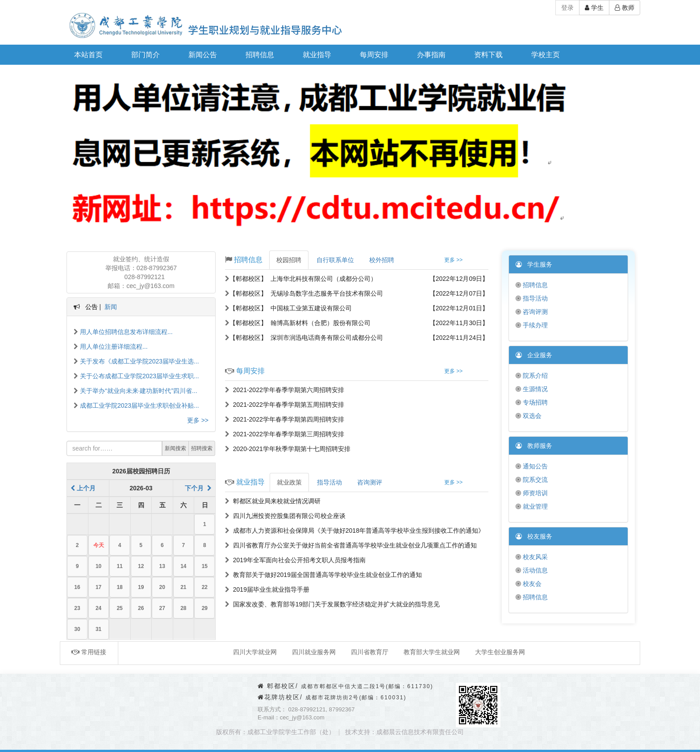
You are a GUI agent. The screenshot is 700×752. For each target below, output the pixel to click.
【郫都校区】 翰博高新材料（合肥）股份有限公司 (298, 323)
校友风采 (532, 557)
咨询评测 (532, 312)
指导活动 (532, 298)
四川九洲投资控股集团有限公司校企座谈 (285, 516)
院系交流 (532, 480)
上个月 (83, 488)
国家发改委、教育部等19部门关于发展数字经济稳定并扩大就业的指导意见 (332, 604)
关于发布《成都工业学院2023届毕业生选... (136, 361)
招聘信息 (260, 55)
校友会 (529, 584)
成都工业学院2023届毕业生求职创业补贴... (136, 405)
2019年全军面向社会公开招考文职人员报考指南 (295, 560)
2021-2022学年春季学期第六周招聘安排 (285, 390)
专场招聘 (532, 402)
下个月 (198, 488)
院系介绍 (532, 376)
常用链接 (89, 652)
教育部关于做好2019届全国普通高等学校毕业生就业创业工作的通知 (323, 575)
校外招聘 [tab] (382, 260)
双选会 (529, 416)
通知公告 (532, 466)
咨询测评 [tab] (370, 482)
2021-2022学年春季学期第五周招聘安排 (285, 405)
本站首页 (88, 55)
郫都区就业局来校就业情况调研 (273, 501)
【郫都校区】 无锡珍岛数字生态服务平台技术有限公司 (304, 293)
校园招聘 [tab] (289, 260)
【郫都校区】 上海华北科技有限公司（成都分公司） (301, 279)
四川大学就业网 (255, 652)
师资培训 (532, 493)
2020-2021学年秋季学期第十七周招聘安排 (288, 449)
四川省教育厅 (370, 652)
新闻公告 (203, 55)
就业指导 (317, 55)
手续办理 (532, 325)
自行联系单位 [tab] (335, 260)
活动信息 (532, 570)
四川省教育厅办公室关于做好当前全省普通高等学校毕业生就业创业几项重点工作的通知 (351, 545)
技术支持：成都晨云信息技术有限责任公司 (404, 732)
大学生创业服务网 (500, 652)
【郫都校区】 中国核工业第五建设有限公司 (288, 308)
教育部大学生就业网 (432, 652)
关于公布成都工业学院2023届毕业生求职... (136, 376)
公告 (92, 307)
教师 (625, 8)
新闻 (111, 307)
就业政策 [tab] (289, 482)
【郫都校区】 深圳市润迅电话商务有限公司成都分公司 (304, 338)
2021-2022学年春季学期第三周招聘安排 (285, 434)
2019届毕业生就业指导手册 (267, 589)
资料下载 (488, 55)
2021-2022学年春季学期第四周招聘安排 (285, 419)
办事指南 (431, 55)
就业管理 (532, 506)
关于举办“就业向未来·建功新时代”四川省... (135, 391)
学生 (594, 8)
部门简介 (146, 55)
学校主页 (546, 55)
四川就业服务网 (314, 652)
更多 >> (198, 420)
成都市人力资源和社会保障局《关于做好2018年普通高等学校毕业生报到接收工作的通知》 (355, 531)
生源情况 (532, 389)
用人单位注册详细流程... (111, 347)
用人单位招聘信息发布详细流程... (123, 332)
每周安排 (374, 55)
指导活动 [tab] (329, 482)
